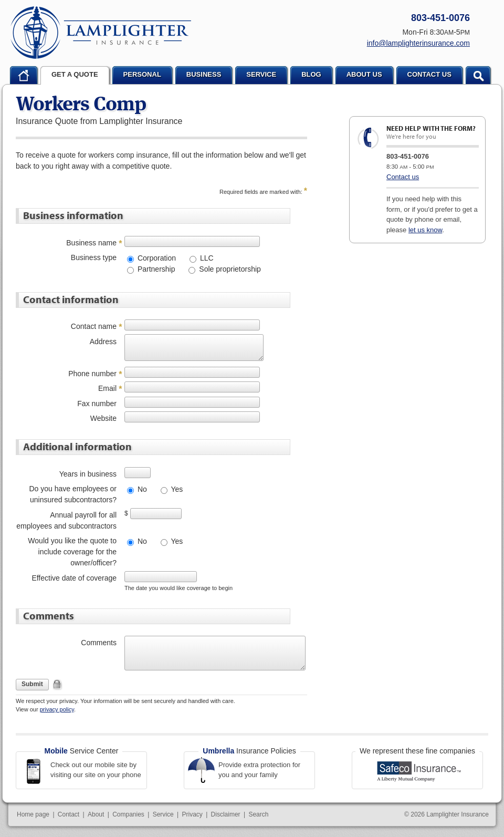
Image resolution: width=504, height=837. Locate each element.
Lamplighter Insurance (101, 33)
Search (258, 814)
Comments (99, 643)
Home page (33, 814)
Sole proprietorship (229, 269)
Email (107, 388)
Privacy (192, 814)
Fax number (97, 404)
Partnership (155, 269)
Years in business (88, 474)
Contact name (94, 326)
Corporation (156, 258)
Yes (176, 489)
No (141, 489)
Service (163, 814)
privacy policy (57, 709)
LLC (206, 258)
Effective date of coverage (74, 578)
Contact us (403, 177)
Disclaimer (226, 814)
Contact (69, 814)
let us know (425, 230)
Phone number (92, 374)
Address (103, 342)
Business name (91, 243)
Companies (128, 814)
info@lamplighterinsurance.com (418, 43)
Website (103, 418)
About (96, 814)
